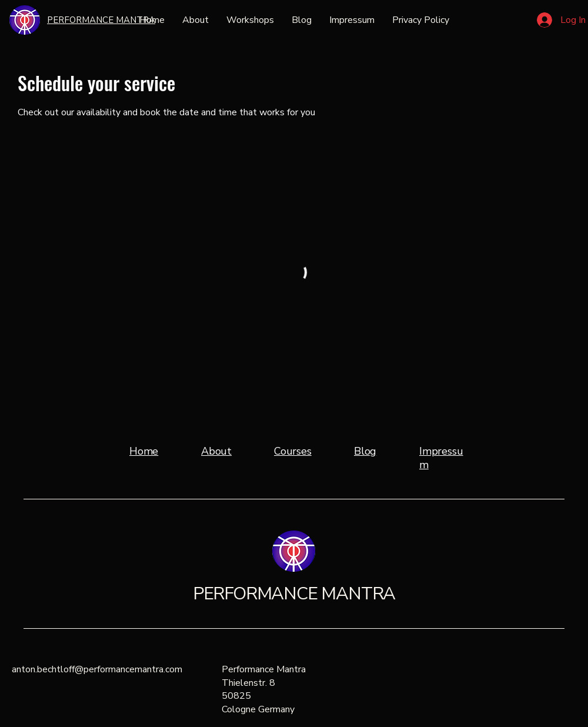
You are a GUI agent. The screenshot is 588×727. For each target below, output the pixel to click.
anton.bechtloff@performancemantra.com (97, 669)
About (216, 451)
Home (144, 451)
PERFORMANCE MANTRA (294, 594)
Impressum (441, 458)
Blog (365, 451)
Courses (293, 451)
